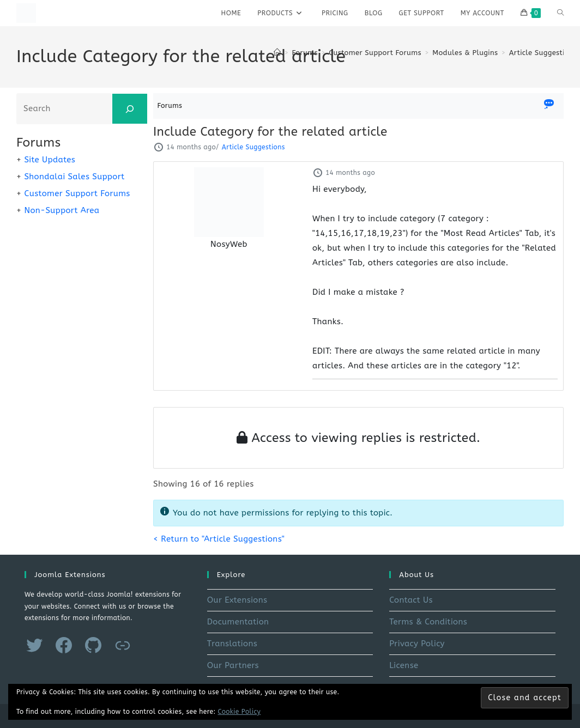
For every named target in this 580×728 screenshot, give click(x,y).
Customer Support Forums (77, 193)
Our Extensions (237, 600)
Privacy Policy (417, 644)
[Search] (130, 109)
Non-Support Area (62, 210)
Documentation (238, 622)
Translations (232, 644)
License (404, 665)
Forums (170, 105)
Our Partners (233, 665)
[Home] (277, 53)
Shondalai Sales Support (74, 177)
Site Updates (50, 160)
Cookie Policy (240, 712)
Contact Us (411, 600)
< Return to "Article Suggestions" (219, 539)
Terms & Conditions (428, 622)
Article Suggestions (543, 53)
